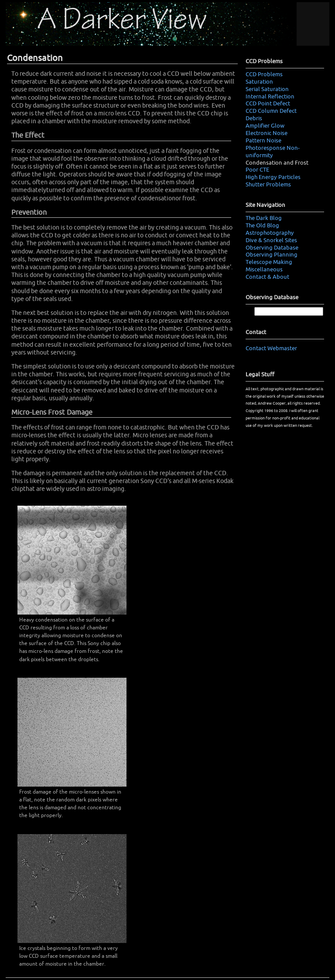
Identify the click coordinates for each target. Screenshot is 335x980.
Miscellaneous (264, 270)
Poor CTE (257, 170)
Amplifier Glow (265, 126)
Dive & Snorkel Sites (271, 240)
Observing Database (272, 248)
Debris (254, 118)
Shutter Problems (268, 185)
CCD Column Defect (271, 111)
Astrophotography (270, 233)
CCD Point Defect (268, 104)
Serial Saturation (267, 89)
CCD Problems (264, 74)
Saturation (259, 82)
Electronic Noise (267, 133)
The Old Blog (262, 226)
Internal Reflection (270, 97)
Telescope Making (269, 262)
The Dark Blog (264, 218)
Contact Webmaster (271, 348)
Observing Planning (272, 255)
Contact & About (267, 277)
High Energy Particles (273, 177)
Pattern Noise (263, 141)
